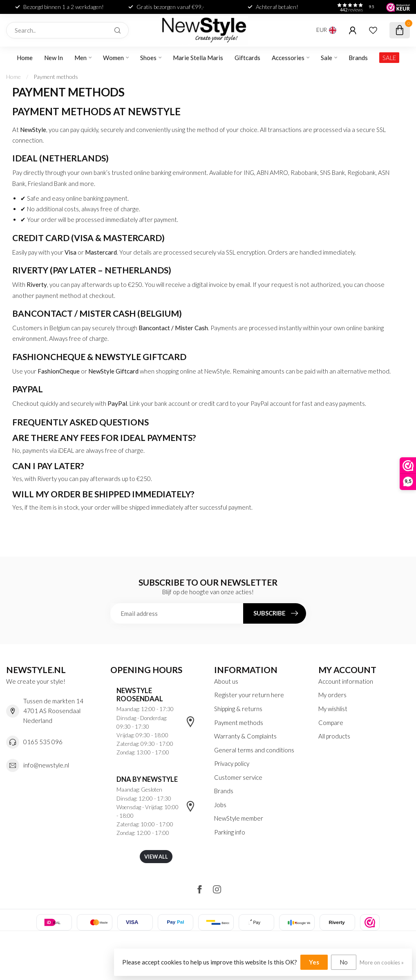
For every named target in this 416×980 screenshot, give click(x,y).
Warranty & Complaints (245, 736)
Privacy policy (232, 763)
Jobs (220, 805)
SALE (389, 58)
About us (226, 681)
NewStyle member (239, 818)
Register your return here (249, 695)
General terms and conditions (254, 750)
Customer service (238, 777)
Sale (327, 58)
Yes (314, 962)
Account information (346, 681)
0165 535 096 (43, 742)
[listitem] (370, 922)
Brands (358, 58)
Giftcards (247, 58)
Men (81, 58)
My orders (332, 695)
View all (156, 857)
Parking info (230, 832)
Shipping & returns (238, 709)
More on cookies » (382, 962)
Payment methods (56, 77)
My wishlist (333, 709)
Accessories (288, 58)
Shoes (148, 58)
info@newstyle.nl (46, 765)
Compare (331, 723)
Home (25, 58)
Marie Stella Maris (198, 58)
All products (334, 736)
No (344, 962)
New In (54, 58)
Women (113, 58)
